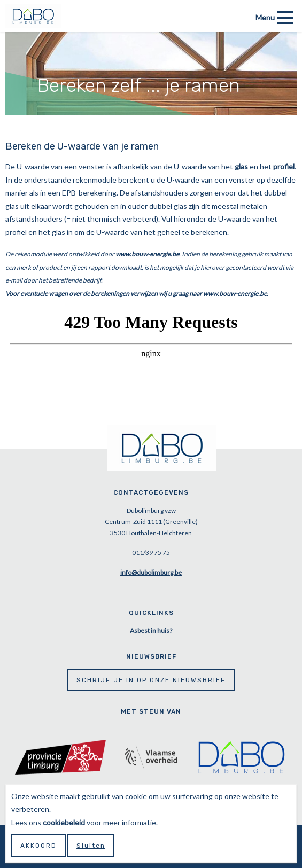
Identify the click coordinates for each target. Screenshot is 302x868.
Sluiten (91, 846)
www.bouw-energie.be (147, 254)
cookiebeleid (64, 822)
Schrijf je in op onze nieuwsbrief (151, 680)
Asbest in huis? (151, 631)
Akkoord (38, 846)
